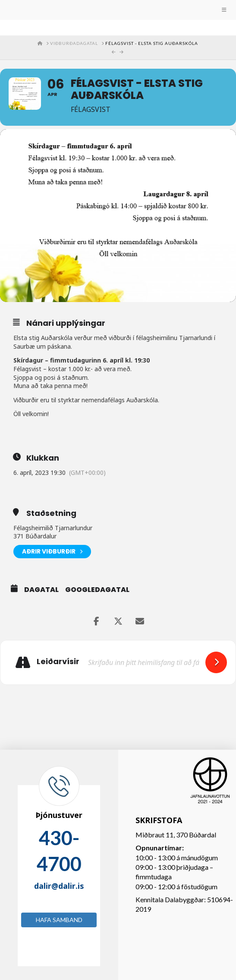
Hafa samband (59, 920)
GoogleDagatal (97, 590)
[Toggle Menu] (118, 10)
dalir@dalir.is (59, 886)
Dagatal (41, 590)
